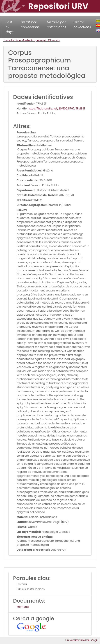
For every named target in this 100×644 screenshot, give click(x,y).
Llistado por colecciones (57, 25)
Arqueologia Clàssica (45, 40)
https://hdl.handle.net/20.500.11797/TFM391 (56, 108)
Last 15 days (10, 27)
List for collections (82, 25)
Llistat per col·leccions (30, 25)
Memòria (23, 607)
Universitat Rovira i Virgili (82, 640)
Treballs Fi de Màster (17, 40)
